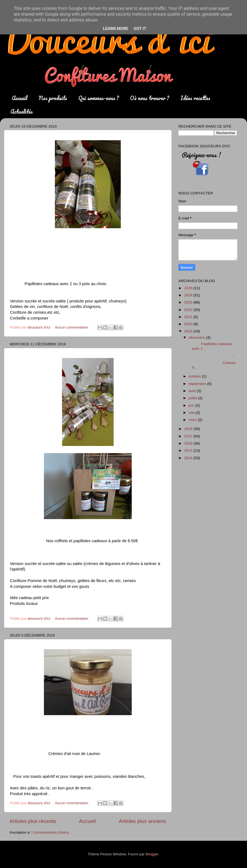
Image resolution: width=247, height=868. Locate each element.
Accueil (20, 98)
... (211, 356)
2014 (189, 458)
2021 (189, 317)
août (193, 391)
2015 (189, 450)
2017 (189, 436)
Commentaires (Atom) (51, 832)
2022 (189, 310)
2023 (189, 302)
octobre (195, 376)
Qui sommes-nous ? (99, 98)
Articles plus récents (33, 821)
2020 (189, 324)
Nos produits (53, 98)
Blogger (152, 854)
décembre (197, 337)
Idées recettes (195, 98)
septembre (198, 384)
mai (192, 413)
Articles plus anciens (142, 821)
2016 (189, 443)
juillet (193, 398)
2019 (189, 331)
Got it (140, 29)
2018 (189, 429)
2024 (189, 295)
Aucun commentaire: (72, 327)
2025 (189, 288)
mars (193, 420)
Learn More (116, 29)
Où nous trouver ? (150, 98)
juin (192, 405)
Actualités (22, 111)
